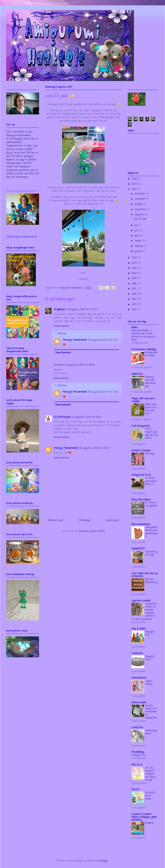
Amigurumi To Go (141, 475)
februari (139, 246)
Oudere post (112, 520)
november (140, 199)
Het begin (150, 454)
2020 (135, 273)
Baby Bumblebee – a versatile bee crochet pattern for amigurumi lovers (143, 335)
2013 (134, 310)
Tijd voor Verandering (151, 581)
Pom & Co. (137, 765)
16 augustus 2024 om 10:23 (103, 340)
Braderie (149, 823)
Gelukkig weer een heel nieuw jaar (151, 382)
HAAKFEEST (138, 549)
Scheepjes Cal (138, 755)
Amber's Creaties (141, 451)
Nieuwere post (56, 520)
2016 (135, 294)
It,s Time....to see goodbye (151, 504)
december (140, 194)
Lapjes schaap (149, 682)
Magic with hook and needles (143, 400)
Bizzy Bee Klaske (141, 500)
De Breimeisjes (62, 417)
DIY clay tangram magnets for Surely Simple (150, 774)
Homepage (85, 520)
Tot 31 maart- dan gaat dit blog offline (151, 434)
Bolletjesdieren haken (151, 354)
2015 (134, 299)
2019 (135, 278)
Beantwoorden (62, 326)
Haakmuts (137, 374)
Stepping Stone (149, 658)
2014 (134, 305)
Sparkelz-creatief (141, 601)
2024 (135, 189)
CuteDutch (137, 654)
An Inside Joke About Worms (151, 481)
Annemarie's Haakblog (144, 350)
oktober (139, 204)
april (137, 236)
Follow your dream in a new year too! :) (151, 409)
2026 (135, 179)
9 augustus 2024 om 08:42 (80, 365)
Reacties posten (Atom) (92, 531)
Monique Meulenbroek (75, 340)
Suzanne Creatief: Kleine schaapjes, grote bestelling (144, 817)
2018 (134, 284)
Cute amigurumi (141, 426)
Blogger (104, 861)
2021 (134, 268)
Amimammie (139, 678)
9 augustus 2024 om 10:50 (86, 417)
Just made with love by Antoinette (144, 575)
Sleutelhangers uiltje (151, 553)
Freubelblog (138, 752)
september (141, 210)
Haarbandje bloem (151, 732)
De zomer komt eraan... (150, 796)
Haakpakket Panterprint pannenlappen (151, 532)
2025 (135, 184)
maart (138, 241)
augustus (140, 215)
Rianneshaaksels (141, 524)
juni (137, 231)
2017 (134, 289)
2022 (135, 263)
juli (137, 225)
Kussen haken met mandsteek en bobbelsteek (151, 712)
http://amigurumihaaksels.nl (22, 237)
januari (139, 251)
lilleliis (135, 328)
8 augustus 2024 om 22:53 (82, 310)
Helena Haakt (139, 703)
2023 (135, 258)
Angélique (60, 310)
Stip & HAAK (139, 629)
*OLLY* (136, 790)
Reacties (62, 334)
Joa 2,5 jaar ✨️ (142, 219)
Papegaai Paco (150, 633)
